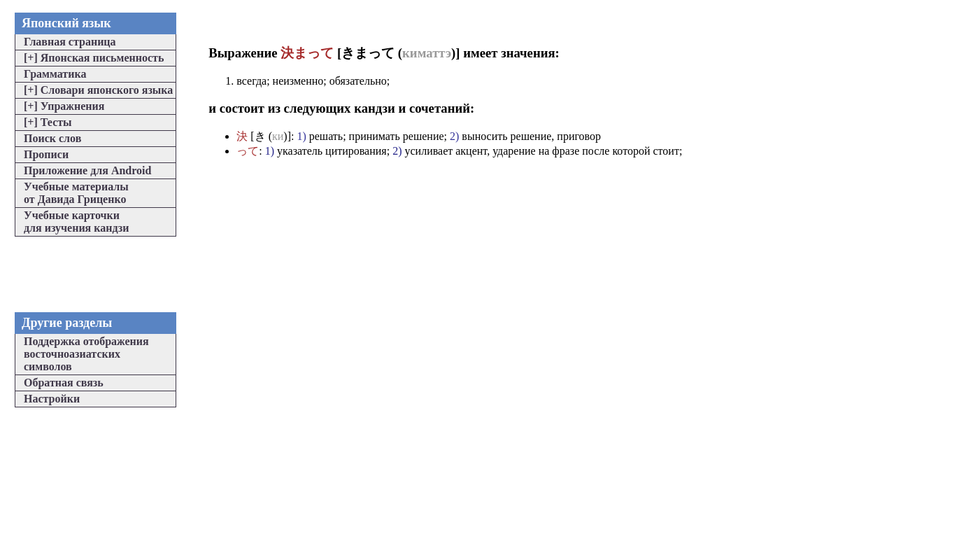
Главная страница (70, 42)
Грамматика (55, 74)
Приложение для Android (87, 170)
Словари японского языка (98, 90)
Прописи (46, 154)
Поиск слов (52, 138)
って (248, 151)
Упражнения (64, 106)
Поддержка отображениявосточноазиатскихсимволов (86, 354)
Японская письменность (94, 58)
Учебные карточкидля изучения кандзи (76, 222)
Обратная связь (64, 383)
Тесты (48, 122)
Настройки (52, 399)
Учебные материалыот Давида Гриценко (76, 193)
